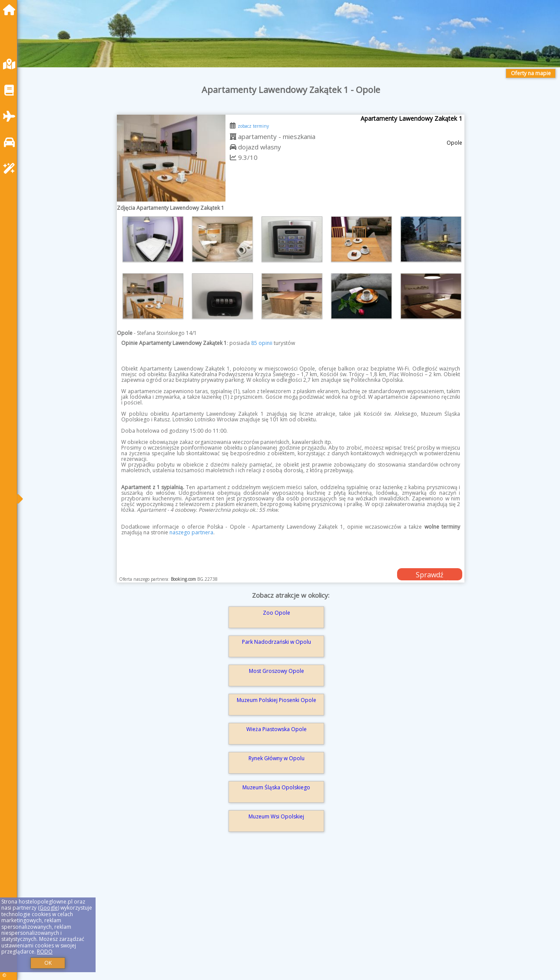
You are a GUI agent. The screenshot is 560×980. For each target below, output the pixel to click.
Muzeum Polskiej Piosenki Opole (277, 700)
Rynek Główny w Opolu (277, 758)
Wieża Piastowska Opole (277, 729)
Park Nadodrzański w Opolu (277, 642)
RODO (45, 952)
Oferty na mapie (531, 73)
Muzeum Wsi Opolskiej (276, 816)
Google (49, 908)
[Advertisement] (287, 918)
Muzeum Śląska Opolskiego (276, 787)
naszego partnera (191, 532)
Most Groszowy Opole (277, 671)
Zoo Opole (277, 613)
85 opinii (262, 343)
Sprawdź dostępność (430, 575)
